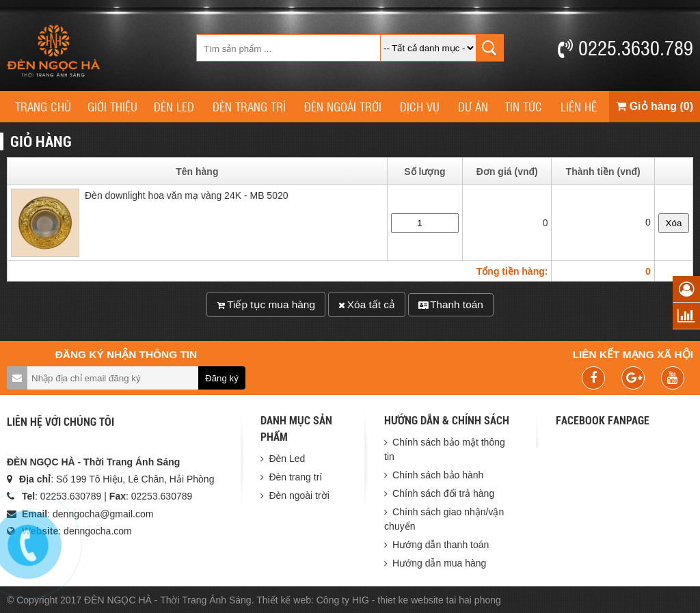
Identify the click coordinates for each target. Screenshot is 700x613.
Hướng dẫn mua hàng (439, 563)
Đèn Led (174, 106)
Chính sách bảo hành (438, 475)
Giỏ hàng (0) (655, 106)
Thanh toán (451, 304)
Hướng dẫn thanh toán (441, 545)
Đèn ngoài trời (343, 106)
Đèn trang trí (249, 106)
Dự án (473, 106)
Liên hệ (579, 106)
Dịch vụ (420, 106)
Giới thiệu (112, 106)
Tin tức (523, 106)
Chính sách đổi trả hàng (443, 493)
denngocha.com (98, 531)
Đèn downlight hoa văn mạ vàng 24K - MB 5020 (187, 197)
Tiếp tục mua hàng (266, 304)
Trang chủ (43, 106)
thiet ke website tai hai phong (439, 600)
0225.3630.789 (625, 47)
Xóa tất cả (367, 304)
